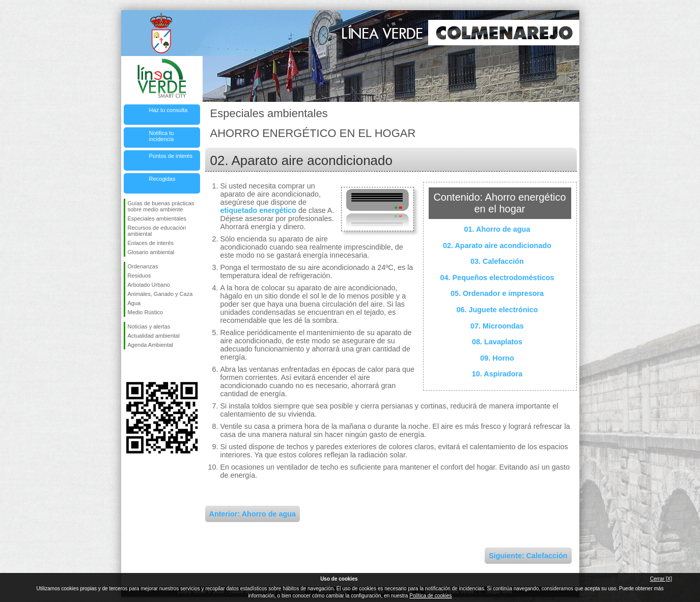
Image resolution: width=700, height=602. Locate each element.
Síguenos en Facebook (130, 366)
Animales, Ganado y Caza (160, 294)
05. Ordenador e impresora (497, 293)
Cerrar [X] (661, 579)
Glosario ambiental (151, 252)
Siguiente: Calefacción (528, 556)
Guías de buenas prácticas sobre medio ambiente (161, 206)
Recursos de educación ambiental (157, 231)
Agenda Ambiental (150, 345)
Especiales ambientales (157, 218)
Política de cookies (430, 596)
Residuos (139, 276)
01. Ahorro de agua (497, 229)
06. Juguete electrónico (497, 310)
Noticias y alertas (149, 326)
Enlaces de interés (151, 243)
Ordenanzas (143, 266)
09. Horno (497, 358)
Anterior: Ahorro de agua (253, 514)
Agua (134, 303)
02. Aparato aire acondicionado (497, 245)
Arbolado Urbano (149, 285)
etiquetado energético (259, 210)
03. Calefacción (497, 261)
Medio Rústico (146, 312)
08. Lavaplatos (497, 342)
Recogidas (162, 179)
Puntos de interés (171, 156)
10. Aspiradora (497, 374)
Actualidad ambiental (154, 336)
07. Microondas (497, 326)
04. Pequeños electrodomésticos (497, 278)
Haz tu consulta (169, 110)
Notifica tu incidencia (162, 136)
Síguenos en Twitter (147, 366)
